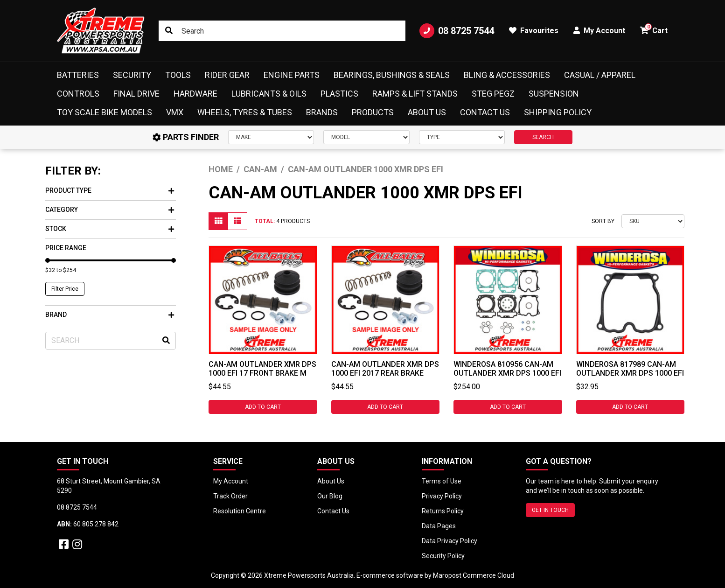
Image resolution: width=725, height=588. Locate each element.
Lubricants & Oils (269, 94)
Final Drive (136, 94)
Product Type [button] (110, 190)
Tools (178, 75)
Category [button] (110, 210)
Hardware (195, 94)
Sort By (603, 221)
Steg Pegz (493, 94)
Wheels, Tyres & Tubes (245, 112)
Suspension (554, 94)
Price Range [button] (66, 248)
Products (373, 112)
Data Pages (439, 526)
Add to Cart (263, 407)
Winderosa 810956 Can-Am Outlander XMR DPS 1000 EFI (507, 369)
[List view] (237, 221)
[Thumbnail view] (218, 221)
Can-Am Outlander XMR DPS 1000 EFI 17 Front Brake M (262, 369)
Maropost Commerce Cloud (474, 575)
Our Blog (330, 496)
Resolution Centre (240, 511)
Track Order (230, 496)
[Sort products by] (653, 221)
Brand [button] (110, 315)
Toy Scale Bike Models (105, 112)
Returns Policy (443, 511)
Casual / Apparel (600, 75)
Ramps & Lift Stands (415, 94)
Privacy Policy (442, 496)
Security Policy (443, 556)
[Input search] (282, 31)
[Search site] (169, 31)
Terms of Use (442, 481)
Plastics (339, 94)
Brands (322, 112)
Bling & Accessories (507, 75)
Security (132, 75)
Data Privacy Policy (450, 541)
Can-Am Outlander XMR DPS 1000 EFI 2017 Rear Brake (385, 369)
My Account (231, 481)
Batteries (78, 75)
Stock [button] (110, 229)
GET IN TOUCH (550, 510)
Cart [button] (654, 29)
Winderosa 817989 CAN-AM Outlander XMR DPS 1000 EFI (630, 369)
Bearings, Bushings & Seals (392, 75)
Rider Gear (227, 75)
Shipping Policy (558, 112)
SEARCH (543, 137)
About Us (427, 112)
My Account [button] (599, 31)
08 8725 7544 (457, 31)
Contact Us (485, 112)
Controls (78, 94)
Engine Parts (292, 75)
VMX (175, 112)
